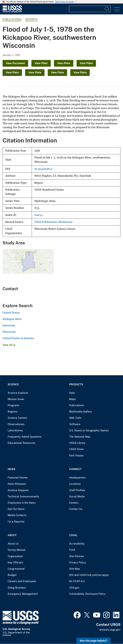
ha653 (38, 215)
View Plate (41, 63)
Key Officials (15, 563)
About (12, 535)
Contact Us (76, 509)
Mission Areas (16, 399)
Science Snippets (18, 490)
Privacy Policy (78, 563)
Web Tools (75, 418)
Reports (31, 19)
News (12, 469)
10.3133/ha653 (43, 169)
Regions (12, 412)
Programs (13, 405)
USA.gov (74, 588)
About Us (13, 544)
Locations (75, 484)
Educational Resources (21, 443)
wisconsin (9, 325)
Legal (73, 535)
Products (76, 384)
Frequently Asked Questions (25, 437)
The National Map (80, 437)
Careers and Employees (22, 581)
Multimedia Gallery (81, 412)
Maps (72, 399)
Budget (12, 575)
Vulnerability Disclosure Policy (87, 594)
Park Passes (76, 456)
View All (9, 345)
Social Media (77, 497)
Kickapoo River (12, 319)
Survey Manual (17, 550)
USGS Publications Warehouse (54, 222)
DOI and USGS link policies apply (89, 575)
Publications (12, 19)
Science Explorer (18, 393)
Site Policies (77, 556)
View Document (15, 63)
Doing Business (17, 588)
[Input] (90, 9)
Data (72, 393)
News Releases (17, 484)
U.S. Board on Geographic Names (89, 430)
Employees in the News (22, 503)
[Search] (107, 9)
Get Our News (16, 509)
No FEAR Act (77, 581)
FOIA (72, 550)
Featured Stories (18, 478)
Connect (75, 469)
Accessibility (77, 544)
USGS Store (76, 449)
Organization (15, 556)
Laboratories (15, 430)
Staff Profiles (77, 490)
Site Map (75, 569)
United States (11, 313)
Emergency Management (23, 594)
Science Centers (17, 418)
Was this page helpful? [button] (93, 641)
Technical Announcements (23, 497)
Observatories (16, 424)
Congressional (16, 569)
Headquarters (77, 478)
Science (13, 384)
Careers (74, 503)
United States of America (18, 338)
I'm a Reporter (16, 522)
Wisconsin (9, 332)
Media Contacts (17, 515)
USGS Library (77, 443)
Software (75, 424)
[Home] (12, 12)
